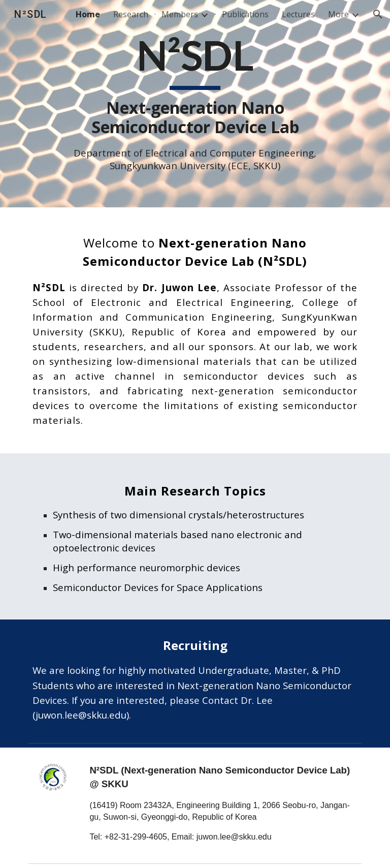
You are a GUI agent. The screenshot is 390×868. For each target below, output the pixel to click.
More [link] (338, 14)
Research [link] (131, 14)
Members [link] (180, 14)
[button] (378, 14)
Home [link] (88, 14)
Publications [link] (245, 14)
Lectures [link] (298, 14)
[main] (195, 104)
